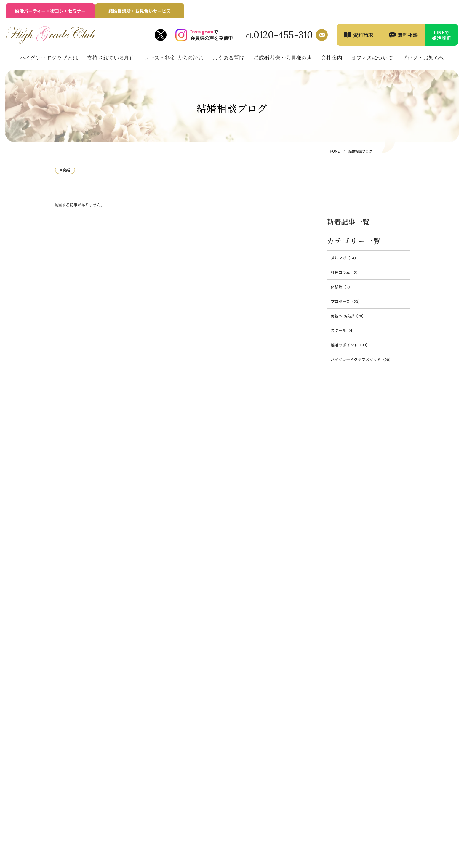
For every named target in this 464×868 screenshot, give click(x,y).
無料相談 (408, 35)
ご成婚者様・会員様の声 (283, 57)
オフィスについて (372, 57)
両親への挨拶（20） (348, 316)
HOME (335, 151)
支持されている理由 (111, 57)
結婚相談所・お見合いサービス (140, 11)
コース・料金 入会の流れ (174, 57)
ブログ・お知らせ (423, 57)
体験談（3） (341, 287)
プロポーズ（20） (346, 301)
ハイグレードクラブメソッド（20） (362, 359)
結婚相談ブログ (360, 151)
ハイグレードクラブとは (49, 57)
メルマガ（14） (344, 258)
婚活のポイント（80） (350, 345)
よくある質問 (228, 57)
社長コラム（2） (345, 272)
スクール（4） (343, 330)
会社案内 (332, 57)
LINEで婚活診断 (441, 35)
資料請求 (363, 35)
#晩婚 (65, 170)
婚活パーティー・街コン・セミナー (50, 11)
